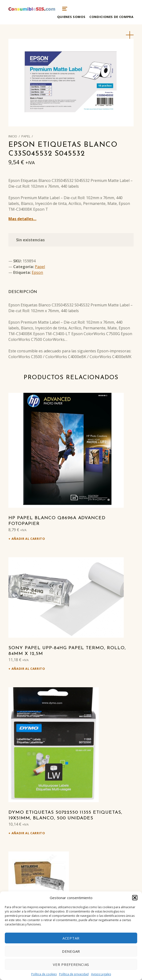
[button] (135, 898)
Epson (37, 272)
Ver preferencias (71, 964)
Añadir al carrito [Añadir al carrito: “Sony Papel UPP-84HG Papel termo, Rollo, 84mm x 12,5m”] (28, 669)
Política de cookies (44, 974)
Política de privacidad (74, 974)
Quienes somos (71, 17)
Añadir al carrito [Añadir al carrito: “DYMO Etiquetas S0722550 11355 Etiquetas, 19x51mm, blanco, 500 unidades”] (28, 833)
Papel (26, 136)
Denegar (71, 951)
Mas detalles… (22, 219)
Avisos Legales (101, 974)
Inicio (13, 136)
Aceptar (71, 938)
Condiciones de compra (111, 17)
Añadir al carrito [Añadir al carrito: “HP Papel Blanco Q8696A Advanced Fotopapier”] (28, 539)
